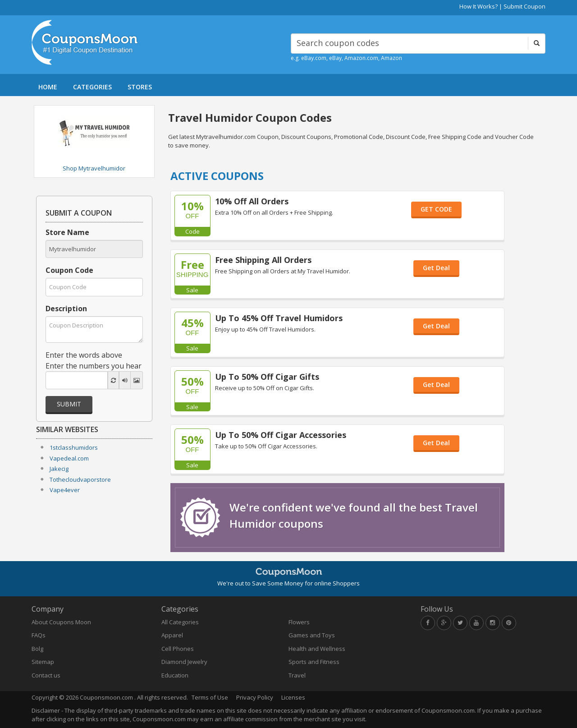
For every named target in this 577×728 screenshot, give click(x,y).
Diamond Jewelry (184, 662)
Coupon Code (69, 270)
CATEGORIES (92, 87)
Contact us (46, 675)
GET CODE (436, 209)
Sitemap (43, 662)
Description (66, 309)
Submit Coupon (524, 6)
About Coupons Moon (61, 622)
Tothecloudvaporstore (80, 479)
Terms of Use (210, 697)
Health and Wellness (317, 649)
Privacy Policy (255, 697)
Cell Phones (178, 649)
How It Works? (479, 6)
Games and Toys (312, 635)
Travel (297, 675)
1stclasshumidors (74, 447)
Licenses (293, 697)
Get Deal (436, 268)
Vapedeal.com (69, 458)
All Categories (180, 622)
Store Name (67, 232)
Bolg (37, 649)
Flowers (299, 622)
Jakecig (59, 469)
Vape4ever (65, 490)
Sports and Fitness (314, 662)
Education (175, 675)
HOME (48, 87)
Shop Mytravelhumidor (94, 168)
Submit (69, 404)
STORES (140, 87)
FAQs (39, 635)
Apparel (172, 635)
